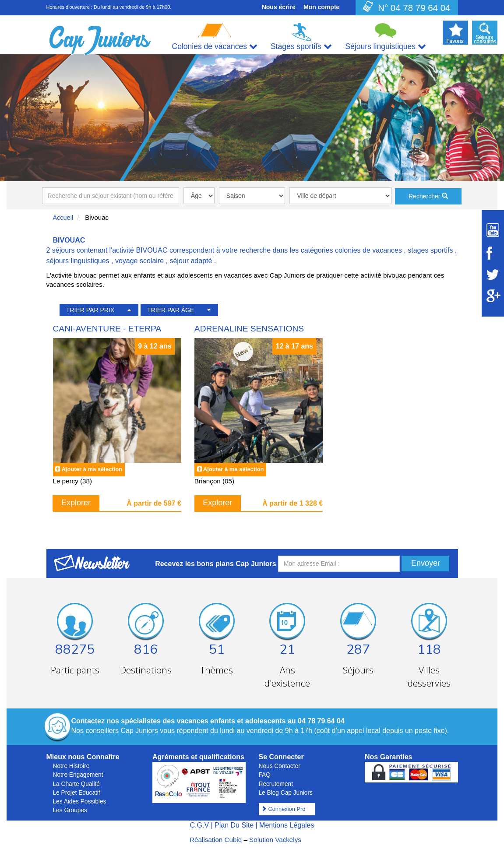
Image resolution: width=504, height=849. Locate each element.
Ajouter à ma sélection (92, 469)
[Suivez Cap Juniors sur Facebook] (493, 253)
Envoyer (426, 563)
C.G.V (199, 825)
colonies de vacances (368, 250)
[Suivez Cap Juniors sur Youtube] (493, 230)
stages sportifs (430, 250)
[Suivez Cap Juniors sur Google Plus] (493, 296)
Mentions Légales (287, 825)
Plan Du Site (234, 825)
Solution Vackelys (275, 840)
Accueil (63, 218)
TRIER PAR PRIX (90, 310)
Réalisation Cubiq (216, 840)
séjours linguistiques (78, 261)
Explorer (76, 503)
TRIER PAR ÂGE (171, 310)
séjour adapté (191, 261)
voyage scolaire (139, 261)
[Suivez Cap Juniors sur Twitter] (493, 275)
